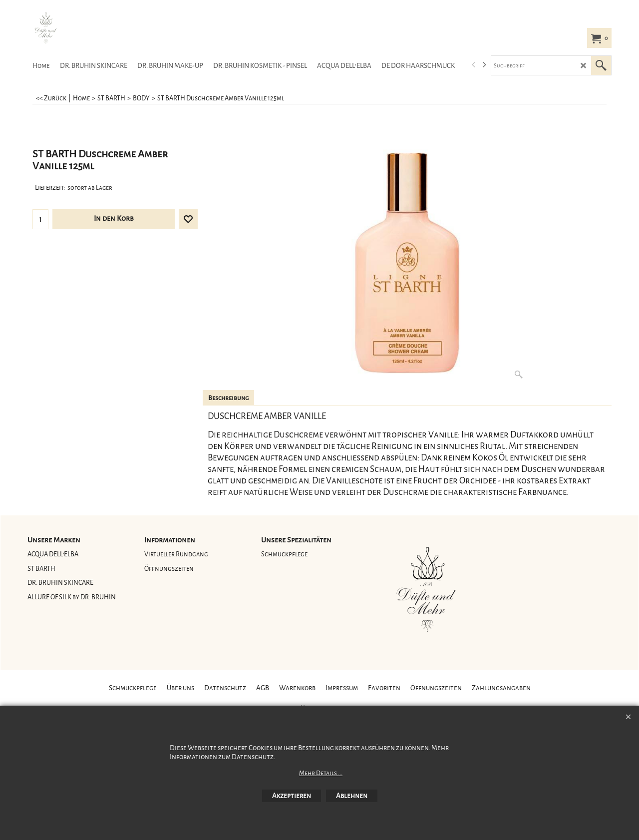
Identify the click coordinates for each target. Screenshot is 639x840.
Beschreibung (228, 398)
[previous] (474, 65)
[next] (484, 65)
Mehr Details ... (321, 773)
